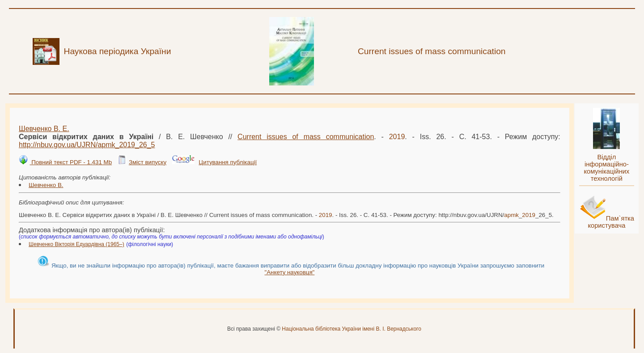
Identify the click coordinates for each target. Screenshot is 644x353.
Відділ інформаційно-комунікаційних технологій (606, 168)
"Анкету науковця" (289, 272)
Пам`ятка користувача (611, 222)
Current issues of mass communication (306, 137)
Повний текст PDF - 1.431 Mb (71, 162)
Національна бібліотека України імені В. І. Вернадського (352, 329)
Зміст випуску (148, 162)
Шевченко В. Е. (44, 129)
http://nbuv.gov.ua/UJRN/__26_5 (87, 145)
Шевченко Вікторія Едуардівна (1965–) (76, 244)
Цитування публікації (228, 162)
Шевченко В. (46, 185)
